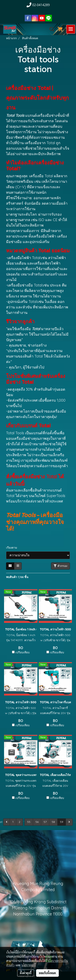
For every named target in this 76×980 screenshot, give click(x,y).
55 (29, 822)
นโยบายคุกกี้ (29, 965)
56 (37, 822)
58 (53, 822)
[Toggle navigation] (71, 29)
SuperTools (56, 496)
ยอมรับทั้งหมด (47, 973)
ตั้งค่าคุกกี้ (26, 973)
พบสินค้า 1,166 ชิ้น (17, 577)
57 (45, 822)
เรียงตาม (13, 548)
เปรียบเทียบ (22, 652)
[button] (50, 29)
